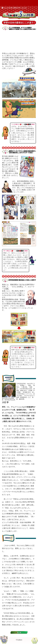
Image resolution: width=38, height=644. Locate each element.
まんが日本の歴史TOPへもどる (15, 8)
